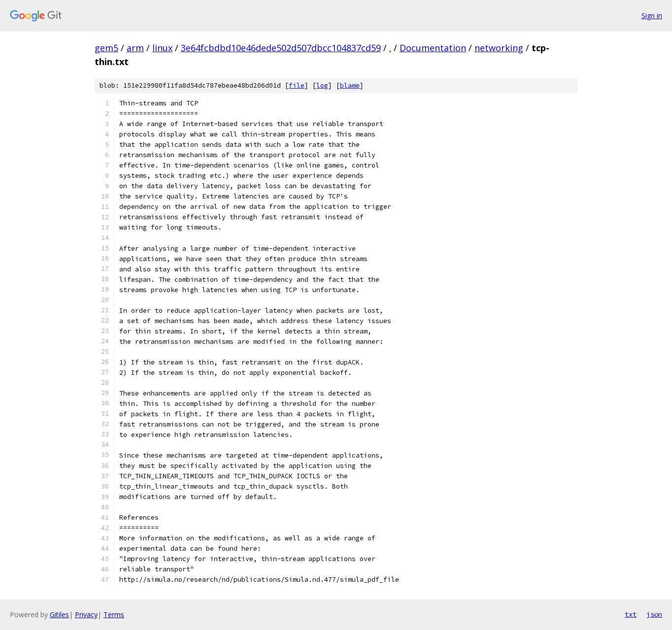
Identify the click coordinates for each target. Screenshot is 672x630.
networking (499, 48)
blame (350, 85)
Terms (114, 614)
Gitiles (59, 614)
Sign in (652, 16)
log (322, 85)
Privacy (86, 614)
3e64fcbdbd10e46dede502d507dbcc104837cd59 (281, 48)
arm (135, 48)
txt (631, 614)
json (654, 614)
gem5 (106, 48)
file (297, 85)
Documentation (433, 48)
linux (162, 48)
